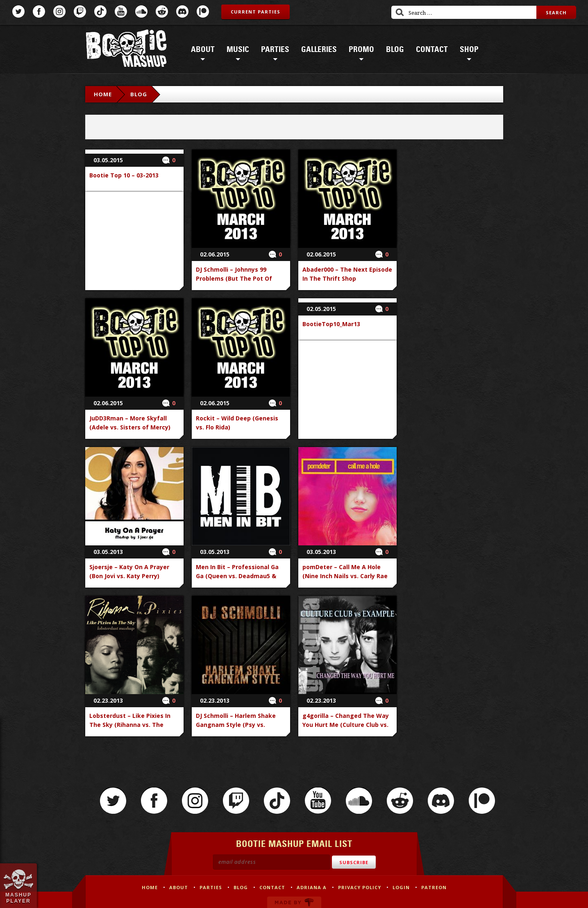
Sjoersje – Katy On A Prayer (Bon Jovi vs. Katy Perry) (129, 571)
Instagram (59, 11)
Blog (395, 50)
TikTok (100, 11)
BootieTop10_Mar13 (331, 324)
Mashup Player (18, 898)
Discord (182, 11)
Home (103, 94)
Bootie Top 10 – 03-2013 (124, 175)
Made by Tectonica (294, 902)
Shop (469, 50)
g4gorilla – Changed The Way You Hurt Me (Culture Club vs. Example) (346, 725)
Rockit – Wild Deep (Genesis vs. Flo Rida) (237, 423)
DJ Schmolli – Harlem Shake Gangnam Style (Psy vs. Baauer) (236, 725)
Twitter (18, 11)
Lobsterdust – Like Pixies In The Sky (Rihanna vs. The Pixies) (130, 725)
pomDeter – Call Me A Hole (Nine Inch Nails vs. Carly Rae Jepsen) (345, 576)
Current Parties (255, 12)
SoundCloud (141, 11)
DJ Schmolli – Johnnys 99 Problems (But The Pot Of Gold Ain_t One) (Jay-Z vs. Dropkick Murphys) (234, 283)
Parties (275, 50)
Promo (361, 50)
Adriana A (312, 887)
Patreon (203, 11)
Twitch (80, 11)
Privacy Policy (360, 887)
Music (238, 50)
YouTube (121, 11)
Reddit (162, 11)
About (203, 50)
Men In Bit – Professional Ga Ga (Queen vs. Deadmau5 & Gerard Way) (237, 576)
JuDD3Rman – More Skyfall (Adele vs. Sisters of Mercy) (130, 423)
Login (401, 887)
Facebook (39, 11)
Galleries (319, 50)
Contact (432, 50)
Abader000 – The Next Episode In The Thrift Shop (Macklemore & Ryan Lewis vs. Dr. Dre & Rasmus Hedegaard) (347, 283)
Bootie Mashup (126, 50)
